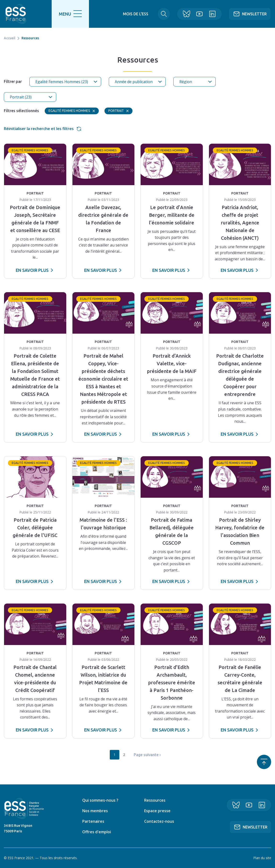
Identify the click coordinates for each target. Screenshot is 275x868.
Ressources (155, 800)
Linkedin (210, 14)
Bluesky (184, 14)
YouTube (197, 14)
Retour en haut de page (264, 762)
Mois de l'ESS (131, 14)
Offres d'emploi (97, 832)
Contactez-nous (159, 821)
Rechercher (159, 14)
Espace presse (157, 811)
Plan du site (262, 858)
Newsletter (254, 14)
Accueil (10, 38)
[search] (71, 14)
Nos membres (95, 811)
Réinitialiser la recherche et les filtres (39, 129)
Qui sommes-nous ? (100, 800)
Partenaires (93, 821)
